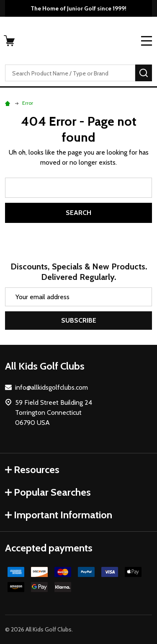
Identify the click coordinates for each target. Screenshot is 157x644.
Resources (32, 469)
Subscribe (79, 320)
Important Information (59, 515)
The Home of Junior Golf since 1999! (78, 8)
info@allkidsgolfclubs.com (51, 387)
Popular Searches (48, 492)
